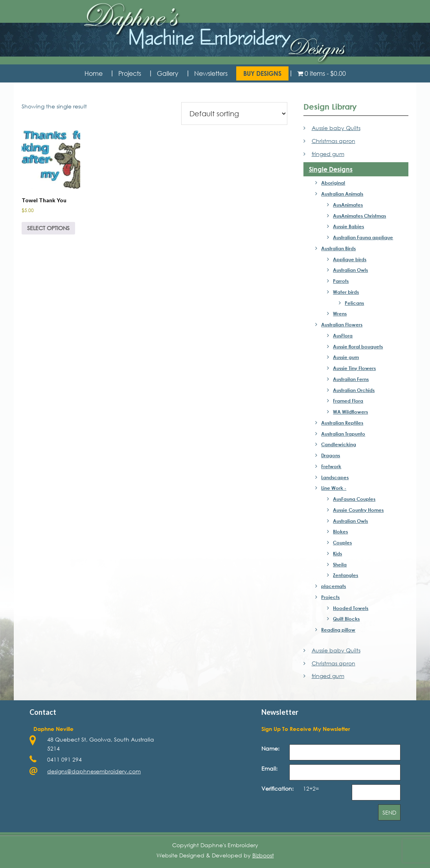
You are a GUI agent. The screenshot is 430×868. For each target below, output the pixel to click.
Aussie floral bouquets (358, 346)
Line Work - (334, 488)
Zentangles (345, 575)
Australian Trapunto (343, 434)
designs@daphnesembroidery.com (94, 771)
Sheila (340, 564)
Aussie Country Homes (358, 510)
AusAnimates (348, 205)
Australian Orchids (354, 390)
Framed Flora (348, 401)
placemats (334, 586)
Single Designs (331, 169)
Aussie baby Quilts (336, 128)
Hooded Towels (351, 608)
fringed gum (328, 154)
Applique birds (350, 259)
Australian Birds (338, 248)
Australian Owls (350, 270)
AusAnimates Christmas (359, 216)
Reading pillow (338, 630)
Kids (337, 553)
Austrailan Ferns (351, 379)
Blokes (340, 531)
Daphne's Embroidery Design (215, 34)
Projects (330, 597)
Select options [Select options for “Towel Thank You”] (48, 228)
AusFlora (343, 335)
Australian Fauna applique (363, 237)
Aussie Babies (348, 226)
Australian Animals (342, 194)
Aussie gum (346, 357)
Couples (342, 542)
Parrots (341, 281)
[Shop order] (234, 114)
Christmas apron (334, 141)
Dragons (331, 455)
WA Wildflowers (350, 412)
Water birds (346, 292)
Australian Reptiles (342, 423)
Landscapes (335, 477)
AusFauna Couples (354, 499)
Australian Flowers (342, 324)
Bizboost (263, 855)
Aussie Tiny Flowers (354, 368)
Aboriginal (333, 183)
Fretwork (331, 466)
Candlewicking (339, 444)
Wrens (340, 313)
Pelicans (354, 303)
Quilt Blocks (346, 619)
